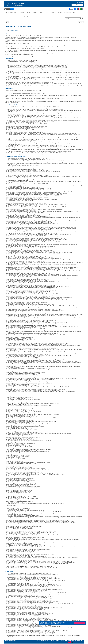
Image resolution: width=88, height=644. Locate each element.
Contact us (11, 12)
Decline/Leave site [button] (70, 623)
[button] (81, 18)
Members (29, 12)
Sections (22, 12)
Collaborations (68, 12)
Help (74, 12)
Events (41, 12)
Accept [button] (79, 623)
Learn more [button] (59, 623)
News (46, 12)
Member (16, 16)
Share (71, 9)
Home (6, 12)
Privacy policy (13, 640)
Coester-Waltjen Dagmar (24, 16)
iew (7, 22)
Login (73, 5)
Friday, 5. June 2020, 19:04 (63, 640)
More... (80, 22)
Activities (35, 12)
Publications (59, 12)
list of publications (15, 30)
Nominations (53, 12)
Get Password (79, 5)
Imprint (7, 640)
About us (16, 12)
